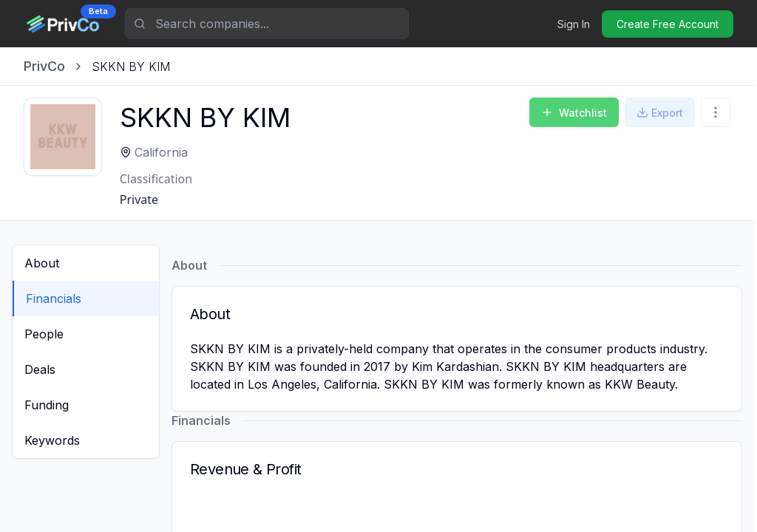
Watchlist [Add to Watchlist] (574, 113)
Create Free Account (668, 24)
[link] (131, 66)
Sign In (574, 24)
